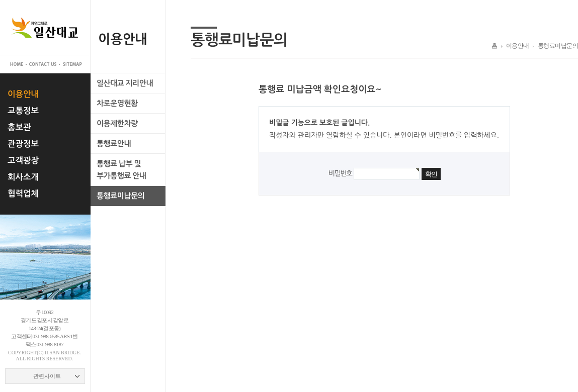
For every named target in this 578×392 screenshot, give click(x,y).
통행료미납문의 (120, 196)
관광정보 (23, 144)
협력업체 (23, 193)
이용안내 (23, 94)
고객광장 (23, 160)
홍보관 (19, 127)
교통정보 (23, 111)
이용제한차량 (117, 123)
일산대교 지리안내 (125, 83)
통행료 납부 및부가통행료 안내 (121, 170)
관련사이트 (47, 376)
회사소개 (23, 177)
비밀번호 (340, 173)
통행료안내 (114, 143)
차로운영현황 (117, 103)
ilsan (52, 353)
